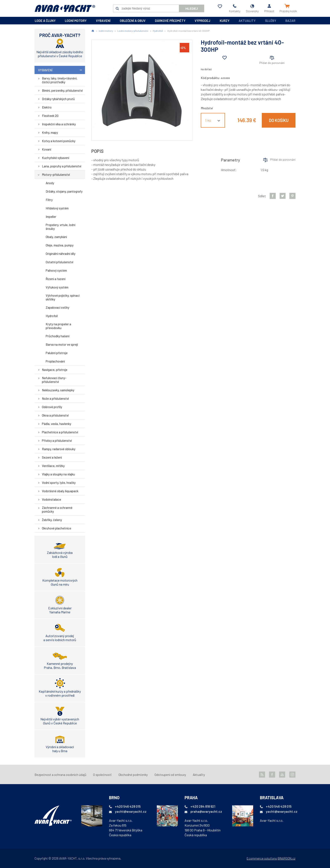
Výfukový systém (57, 287)
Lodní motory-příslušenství (133, 31)
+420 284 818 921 (203, 806)
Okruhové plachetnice (57, 528)
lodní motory (76, 21)
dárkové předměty (170, 21)
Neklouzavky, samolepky (58, 390)
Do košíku (279, 120)
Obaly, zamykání (56, 237)
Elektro (47, 107)
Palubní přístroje (57, 353)
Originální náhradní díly (61, 254)
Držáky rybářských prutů (58, 99)
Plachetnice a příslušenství (60, 432)
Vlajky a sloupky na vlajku (58, 474)
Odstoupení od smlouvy (170, 775)
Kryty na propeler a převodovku (58, 326)
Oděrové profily (52, 407)
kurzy (225, 21)
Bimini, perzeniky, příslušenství (62, 90)
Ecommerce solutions (262, 858)
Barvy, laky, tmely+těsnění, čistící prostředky (60, 80)
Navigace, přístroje (55, 370)
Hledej (192, 9)
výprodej (202, 21)
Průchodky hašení (58, 336)
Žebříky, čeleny (52, 520)
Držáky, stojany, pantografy (64, 191)
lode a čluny (45, 21)
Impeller (51, 217)
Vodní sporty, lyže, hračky (59, 483)
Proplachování (55, 361)
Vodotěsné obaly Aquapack (60, 491)
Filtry (49, 200)
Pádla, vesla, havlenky (57, 424)
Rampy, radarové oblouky (59, 449)
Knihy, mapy (50, 132)
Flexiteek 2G (50, 116)
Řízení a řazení (56, 279)
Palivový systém (56, 270)
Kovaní (47, 149)
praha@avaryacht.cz (206, 811)
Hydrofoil (52, 316)
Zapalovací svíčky (57, 307)
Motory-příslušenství (56, 175)
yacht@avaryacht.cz (131, 811)
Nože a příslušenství (55, 398)
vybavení (103, 21)
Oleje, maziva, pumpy (60, 245)
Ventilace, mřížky (53, 466)
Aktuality (247, 21)
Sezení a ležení (52, 457)
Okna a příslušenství (55, 415)
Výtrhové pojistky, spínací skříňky (63, 297)
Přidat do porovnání (272, 63)
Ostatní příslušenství (59, 262)
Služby (271, 21)
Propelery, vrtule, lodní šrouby (61, 227)
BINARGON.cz (287, 858)
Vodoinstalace (51, 499)
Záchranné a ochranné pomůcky (57, 509)
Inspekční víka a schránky (59, 124)
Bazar (290, 21)
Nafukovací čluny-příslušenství (54, 380)
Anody (50, 183)
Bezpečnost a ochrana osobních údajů (60, 775)
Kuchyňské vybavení (56, 158)
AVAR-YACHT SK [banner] (65, 8)
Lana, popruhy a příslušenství (62, 166)
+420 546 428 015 (128, 806)
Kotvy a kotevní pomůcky (59, 141)
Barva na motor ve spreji (62, 344)
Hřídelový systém (57, 208)
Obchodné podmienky (133, 775)
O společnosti (102, 775)
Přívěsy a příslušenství (57, 441)
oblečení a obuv (133, 21)
